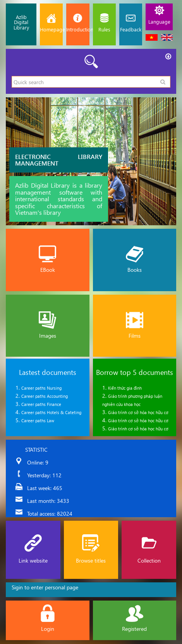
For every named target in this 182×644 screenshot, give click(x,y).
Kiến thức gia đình (125, 388)
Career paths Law (38, 420)
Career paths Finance (41, 404)
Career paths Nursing (41, 388)
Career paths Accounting (45, 396)
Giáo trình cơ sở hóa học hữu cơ (138, 412)
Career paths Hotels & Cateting (51, 412)
